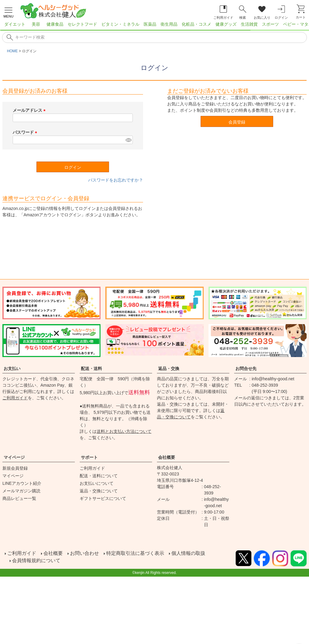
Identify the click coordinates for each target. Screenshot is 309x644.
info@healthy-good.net (273, 379)
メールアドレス (30, 110)
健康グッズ (226, 24)
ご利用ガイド (15, 398)
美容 (36, 24)
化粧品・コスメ (196, 24)
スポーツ (270, 24)
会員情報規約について (36, 560)
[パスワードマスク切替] (128, 140)
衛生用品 (169, 24)
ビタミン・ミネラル (120, 24)
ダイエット (15, 24)
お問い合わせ (84, 553)
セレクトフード (82, 24)
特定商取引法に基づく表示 (135, 553)
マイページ (14, 457)
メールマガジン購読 (21, 491)
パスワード (26, 132)
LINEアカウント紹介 (22, 483)
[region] (154, 26)
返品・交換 (169, 369)
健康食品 (55, 24)
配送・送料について (99, 476)
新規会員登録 (15, 468)
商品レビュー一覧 (19, 498)
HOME (12, 51)
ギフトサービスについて (103, 498)
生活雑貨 (249, 24)
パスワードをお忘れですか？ (116, 180)
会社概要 (167, 457)
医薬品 (150, 24)
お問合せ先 (246, 369)
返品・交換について (99, 491)
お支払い (12, 369)
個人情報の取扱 (188, 553)
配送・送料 (91, 369)
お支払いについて (97, 483)
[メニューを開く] (8, 12)
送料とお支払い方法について (124, 431)
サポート (89, 457)
